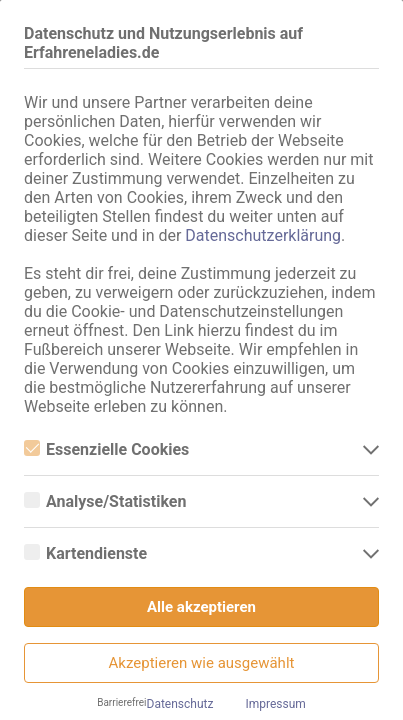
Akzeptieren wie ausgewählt (202, 663)
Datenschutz (180, 704)
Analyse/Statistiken (105, 501)
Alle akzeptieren (201, 607)
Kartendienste (85, 553)
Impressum (275, 704)
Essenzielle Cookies (106, 449)
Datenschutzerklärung (263, 235)
